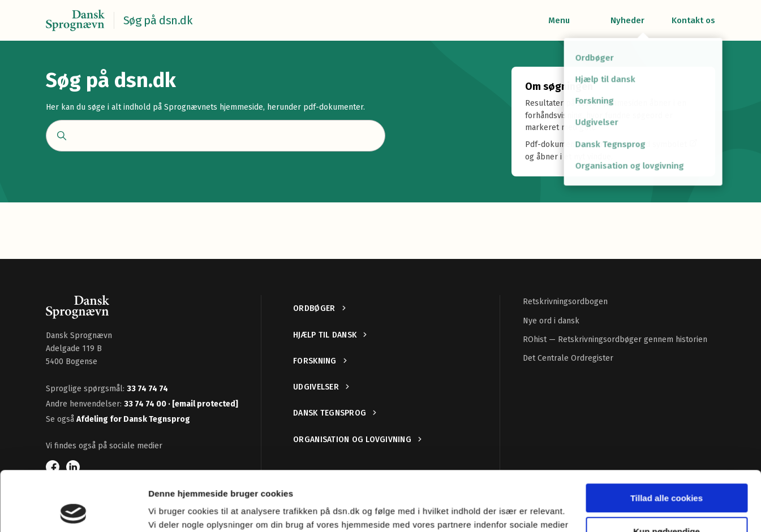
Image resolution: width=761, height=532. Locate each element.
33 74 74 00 (146, 404)
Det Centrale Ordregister (568, 358)
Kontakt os (693, 20)
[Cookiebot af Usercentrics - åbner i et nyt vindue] (73, 510)
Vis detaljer (171, 510)
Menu (559, 20)
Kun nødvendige (667, 471)
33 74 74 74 (147, 389)
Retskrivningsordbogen (565, 302)
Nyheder (627, 20)
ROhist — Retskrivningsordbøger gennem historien (615, 339)
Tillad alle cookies (667, 438)
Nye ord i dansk (551, 321)
